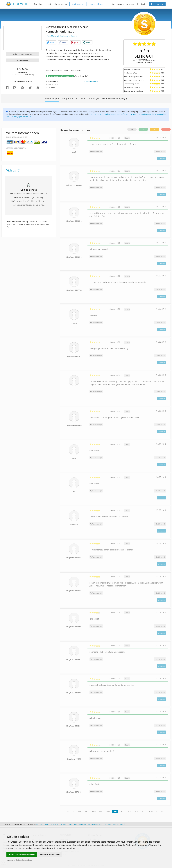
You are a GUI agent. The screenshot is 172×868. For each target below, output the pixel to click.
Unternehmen (97, 4)
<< (68, 811)
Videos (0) (13, 170)
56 (132, 129)
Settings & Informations (50, 854)
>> (162, 811)
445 (87, 811)
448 (108, 811)
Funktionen (39, 4)
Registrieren (157, 4)
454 (151, 811)
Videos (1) (94, 99)
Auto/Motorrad (52, 36)
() (160, 151)
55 (143, 129)
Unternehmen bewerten (23, 54)
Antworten (161, 158)
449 (115, 811)
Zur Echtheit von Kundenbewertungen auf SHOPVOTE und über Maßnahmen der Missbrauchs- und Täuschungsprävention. (81, 824)
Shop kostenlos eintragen (123, 4)
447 (101, 811)
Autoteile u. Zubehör (69, 36)
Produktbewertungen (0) (114, 99)
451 (130, 811)
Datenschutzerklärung (24, 860)
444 (80, 811)
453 (144, 811)
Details (127, 138)
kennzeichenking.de (91, 81)
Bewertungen (52, 99)
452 (137, 811)
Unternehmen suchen (58, 4)
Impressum (10, 860)
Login (144, 4)
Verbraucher (78, 4)
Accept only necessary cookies (22, 854)
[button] (51, 43)
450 (122, 811)
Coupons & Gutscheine (74, 99)
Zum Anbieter (23, 60)
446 (94, 811)
